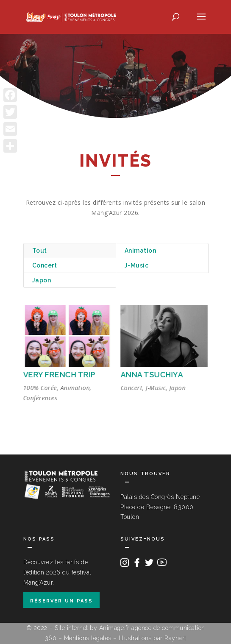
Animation (141, 251)
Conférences (40, 398)
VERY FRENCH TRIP (59, 375)
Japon (42, 280)
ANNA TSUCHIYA (152, 375)
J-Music (137, 265)
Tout (40, 251)
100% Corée (40, 388)
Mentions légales (88, 638)
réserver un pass (61, 600)
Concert (45, 265)
